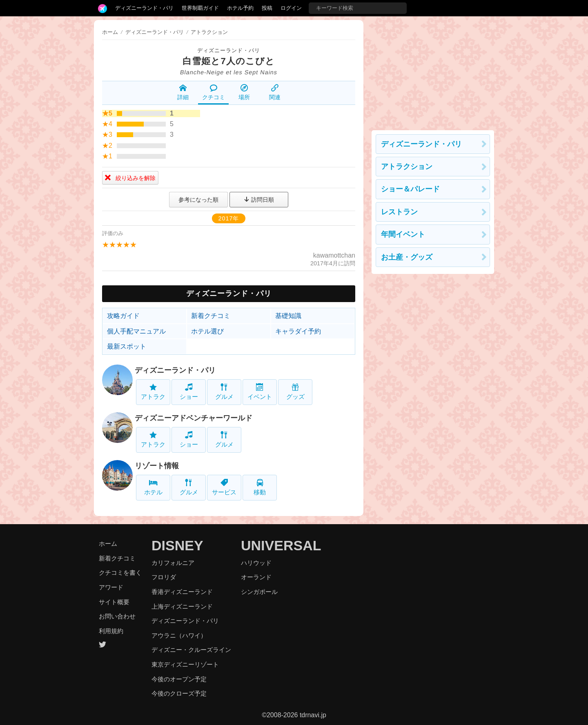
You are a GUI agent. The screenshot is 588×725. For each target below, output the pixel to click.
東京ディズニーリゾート (185, 664)
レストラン (399, 212)
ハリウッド (256, 563)
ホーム (110, 32)
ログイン (291, 8)
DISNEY (177, 545)
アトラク (153, 392)
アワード (111, 587)
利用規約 (111, 631)
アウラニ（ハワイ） (179, 635)
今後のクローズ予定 (179, 693)
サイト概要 (114, 602)
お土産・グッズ (407, 257)
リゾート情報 (157, 466)
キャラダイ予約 (298, 331)
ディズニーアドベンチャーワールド (194, 418)
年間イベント (403, 234)
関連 (275, 92)
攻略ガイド (123, 316)
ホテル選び (207, 331)
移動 (260, 487)
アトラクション (407, 167)
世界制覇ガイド (200, 8)
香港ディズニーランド (182, 592)
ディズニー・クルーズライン (191, 650)
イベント (260, 392)
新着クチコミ (211, 316)
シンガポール (259, 592)
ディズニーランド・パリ (144, 8)
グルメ (224, 392)
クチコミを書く (120, 573)
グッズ (295, 392)
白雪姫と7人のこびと (228, 61)
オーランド (256, 577)
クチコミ (214, 92)
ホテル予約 (240, 8)
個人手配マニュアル (136, 331)
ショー (189, 392)
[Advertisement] (433, 71)
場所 (244, 92)
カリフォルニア (173, 563)
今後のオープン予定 (179, 679)
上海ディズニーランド (182, 606)
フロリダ (164, 577)
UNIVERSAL (281, 545)
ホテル (153, 487)
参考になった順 (198, 200)
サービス (224, 487)
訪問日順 (259, 200)
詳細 (183, 92)
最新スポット (127, 346)
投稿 (267, 8)
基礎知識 (288, 316)
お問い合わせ (117, 616)
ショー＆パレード (410, 189)
